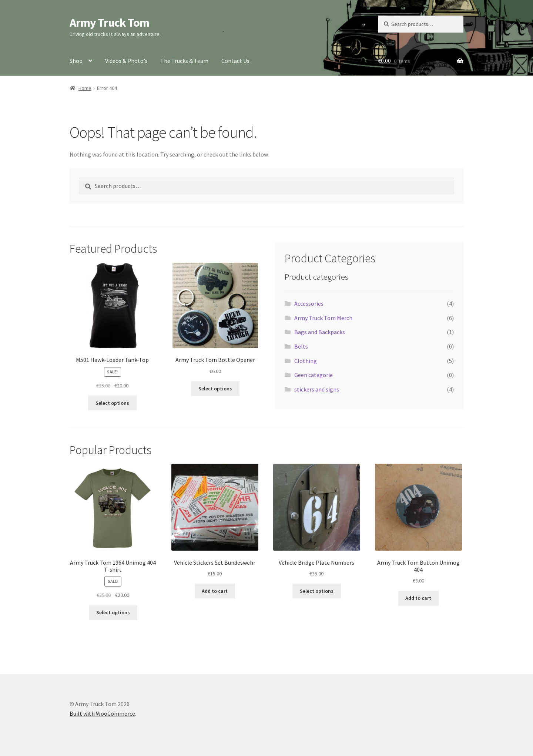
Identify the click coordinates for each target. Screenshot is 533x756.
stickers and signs (317, 389)
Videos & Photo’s (126, 61)
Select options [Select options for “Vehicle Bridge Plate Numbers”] (317, 591)
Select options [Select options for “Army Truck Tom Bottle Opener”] (215, 389)
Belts (301, 346)
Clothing (306, 361)
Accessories (309, 303)
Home (85, 88)
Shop (76, 61)
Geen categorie (314, 375)
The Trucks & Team (184, 61)
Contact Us (235, 61)
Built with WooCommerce (102, 713)
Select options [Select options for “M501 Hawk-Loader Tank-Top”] (112, 403)
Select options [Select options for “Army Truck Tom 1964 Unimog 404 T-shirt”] (113, 612)
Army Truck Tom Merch (323, 318)
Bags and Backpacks (320, 332)
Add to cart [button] (215, 591)
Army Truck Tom (109, 23)
